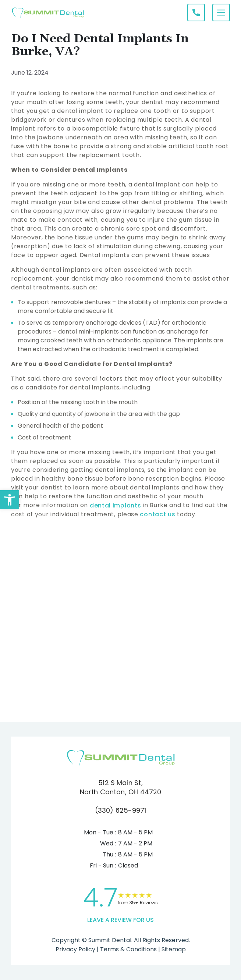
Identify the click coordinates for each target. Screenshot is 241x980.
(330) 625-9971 (121, 810)
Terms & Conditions (128, 949)
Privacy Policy (75, 949)
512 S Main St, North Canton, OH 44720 (121, 787)
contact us (157, 514)
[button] (10, 500)
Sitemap (173, 949)
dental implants (116, 505)
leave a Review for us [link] (120, 920)
